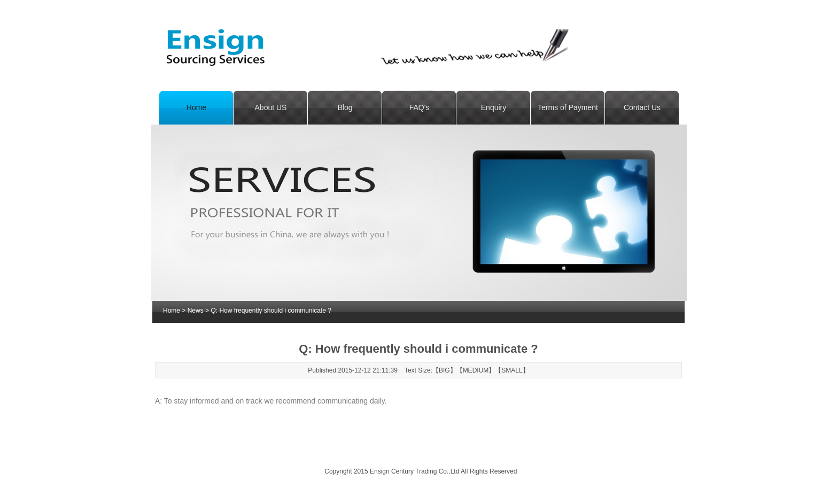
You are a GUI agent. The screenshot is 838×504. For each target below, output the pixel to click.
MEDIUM (476, 370)
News (196, 311)
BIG (444, 370)
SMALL (512, 370)
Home (196, 107)
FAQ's (420, 107)
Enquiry (494, 107)
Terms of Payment (568, 107)
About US (271, 107)
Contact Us (642, 107)
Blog (345, 107)
